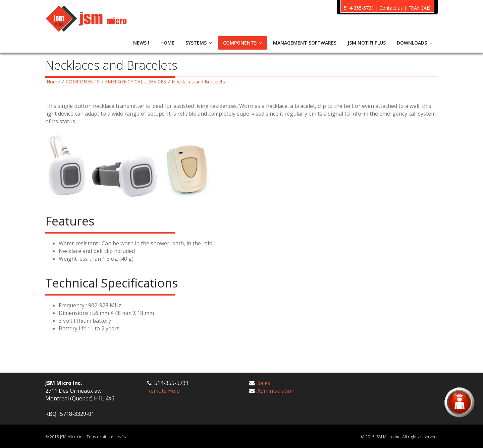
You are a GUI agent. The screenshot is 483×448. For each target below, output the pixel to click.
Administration (276, 391)
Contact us (391, 8)
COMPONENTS (243, 43)
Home (53, 82)
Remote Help (164, 391)
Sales (264, 383)
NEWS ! (141, 43)
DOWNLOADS (415, 43)
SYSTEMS (199, 43)
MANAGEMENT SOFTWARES (305, 43)
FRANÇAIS (419, 8)
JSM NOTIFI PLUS (367, 43)
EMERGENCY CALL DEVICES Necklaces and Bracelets (165, 82)
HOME (167, 43)
